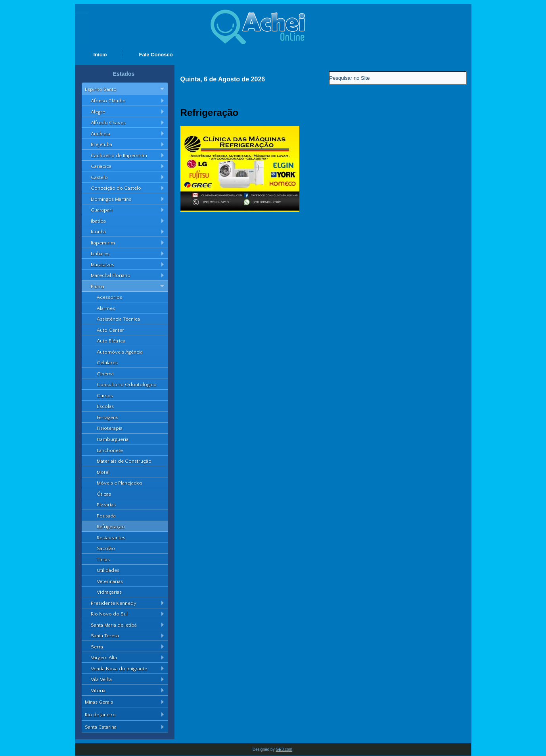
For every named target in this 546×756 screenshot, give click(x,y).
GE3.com (284, 749)
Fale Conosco (156, 55)
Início (100, 55)
